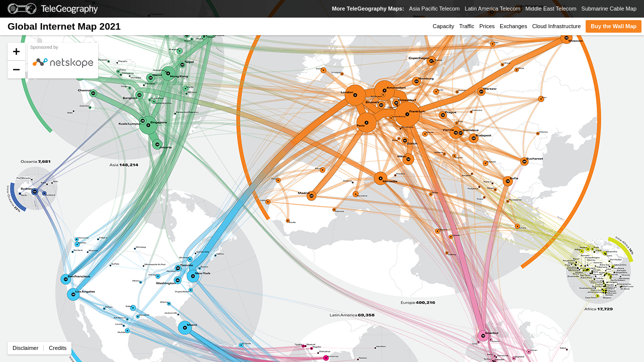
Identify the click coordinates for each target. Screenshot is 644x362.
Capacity (444, 26)
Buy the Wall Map (614, 26)
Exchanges (513, 26)
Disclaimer (25, 348)
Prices (487, 26)
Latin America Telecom (493, 9)
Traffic (467, 26)
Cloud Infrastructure (557, 26)
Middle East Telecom (551, 9)
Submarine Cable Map (609, 9)
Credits (58, 348)
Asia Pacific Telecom (434, 9)
